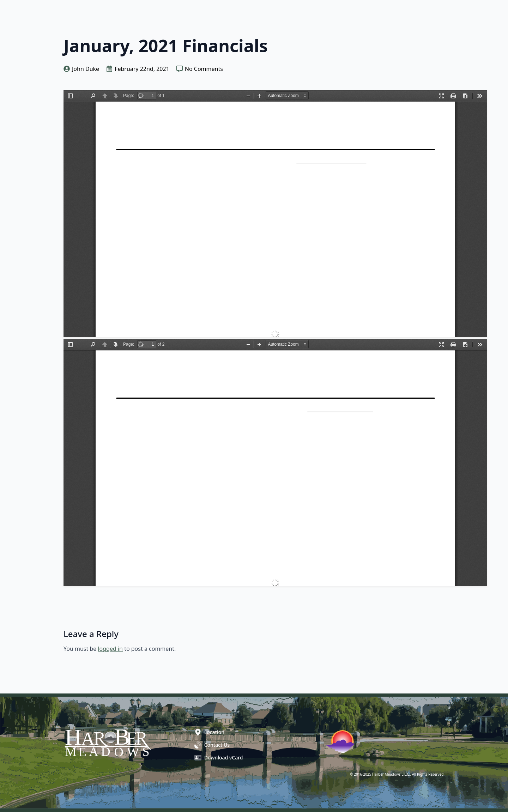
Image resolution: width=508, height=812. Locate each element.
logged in (110, 649)
